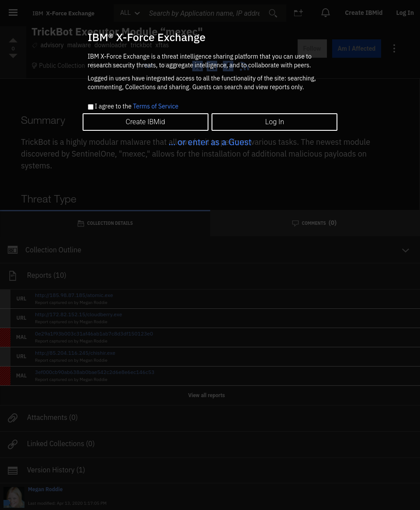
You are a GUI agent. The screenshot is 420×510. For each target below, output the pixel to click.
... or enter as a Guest (210, 142)
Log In (275, 122)
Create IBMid (145, 122)
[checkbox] (91, 107)
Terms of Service (156, 106)
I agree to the (137, 107)
